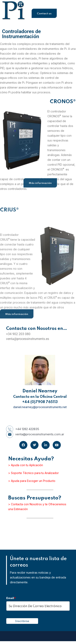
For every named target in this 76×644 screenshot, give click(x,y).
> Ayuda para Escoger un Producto (32, 481)
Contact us (44, 14)
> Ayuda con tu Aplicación (26, 465)
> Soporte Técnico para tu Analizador (33, 473)
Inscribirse (22, 621)
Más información (40, 183)
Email (11, 598)
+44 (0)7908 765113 (40, 402)
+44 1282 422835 (23, 429)
